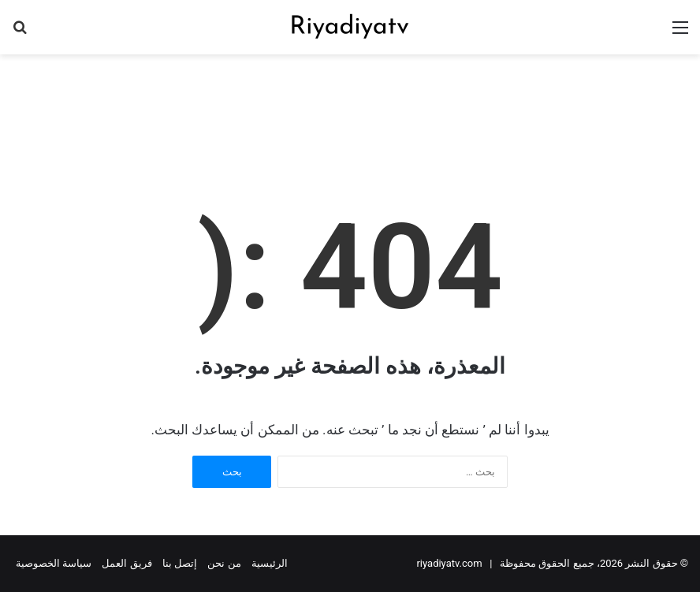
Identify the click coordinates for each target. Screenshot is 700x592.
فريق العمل (127, 563)
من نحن (224, 563)
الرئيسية (270, 563)
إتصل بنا (180, 563)
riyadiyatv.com (449, 563)
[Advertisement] (350, 106)
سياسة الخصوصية (54, 563)
